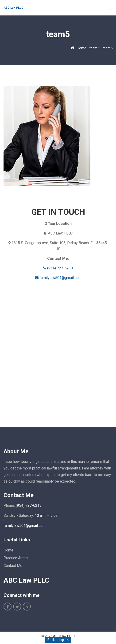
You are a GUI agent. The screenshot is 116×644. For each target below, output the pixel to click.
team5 (94, 48)
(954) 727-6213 (58, 268)
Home (81, 48)
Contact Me (13, 566)
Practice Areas (16, 558)
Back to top (56, 640)
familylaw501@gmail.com (58, 278)
